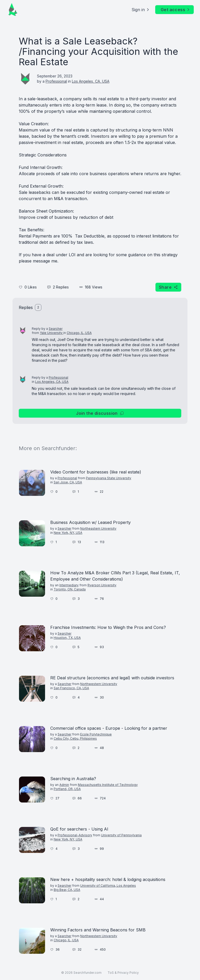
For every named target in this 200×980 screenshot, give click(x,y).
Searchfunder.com (87, 973)
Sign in (141, 10)
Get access (176, 10)
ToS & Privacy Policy (123, 973)
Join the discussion (100, 413)
